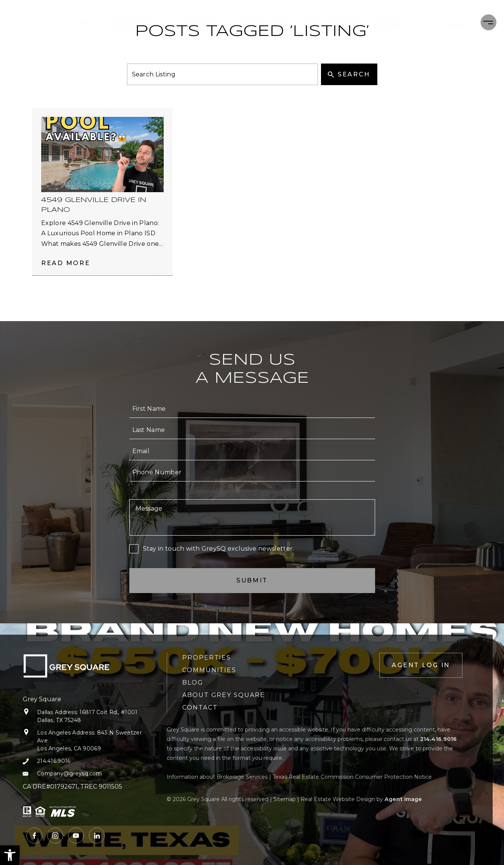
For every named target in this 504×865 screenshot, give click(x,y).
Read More (66, 263)
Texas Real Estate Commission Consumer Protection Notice (352, 777)
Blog (258, 22)
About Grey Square (321, 22)
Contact (391, 22)
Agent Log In (421, 665)
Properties (144, 22)
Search (349, 74)
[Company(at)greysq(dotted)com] (82, 774)
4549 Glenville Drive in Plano (94, 205)
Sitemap (285, 799)
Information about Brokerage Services (217, 777)
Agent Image (403, 799)
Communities (210, 22)
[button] (10, 855)
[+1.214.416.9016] (449, 22)
